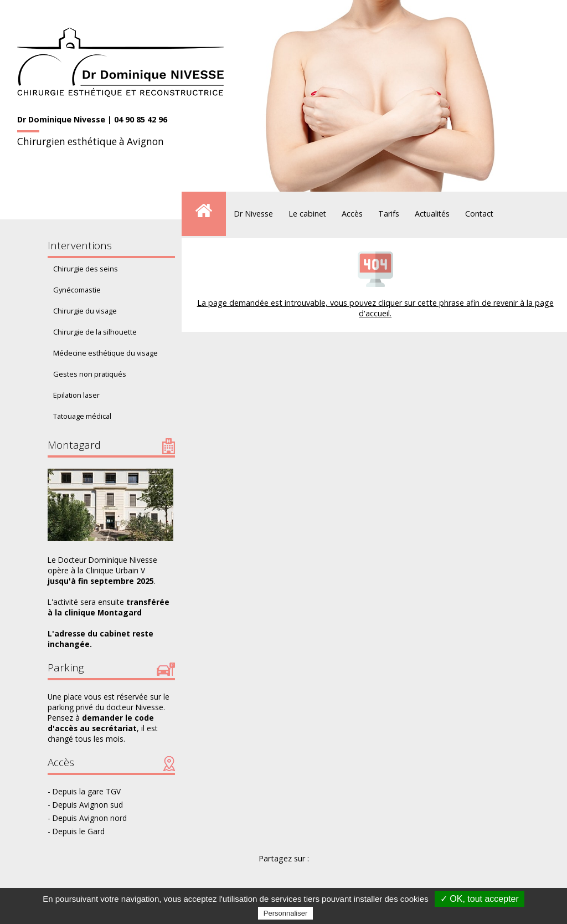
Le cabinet (307, 214)
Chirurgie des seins (86, 269)
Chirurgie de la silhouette (95, 332)
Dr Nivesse (253, 214)
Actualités (432, 214)
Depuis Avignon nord (90, 818)
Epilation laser (76, 395)
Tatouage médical (82, 416)
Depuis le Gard (79, 831)
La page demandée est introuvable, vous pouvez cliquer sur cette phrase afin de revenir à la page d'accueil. (375, 308)
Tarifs (389, 214)
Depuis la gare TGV (87, 791)
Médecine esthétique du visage (105, 353)
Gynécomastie (77, 290)
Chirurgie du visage (85, 311)
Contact (479, 214)
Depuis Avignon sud (88, 805)
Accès (352, 214)
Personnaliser (286, 913)
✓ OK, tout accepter (480, 899)
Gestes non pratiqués (90, 374)
